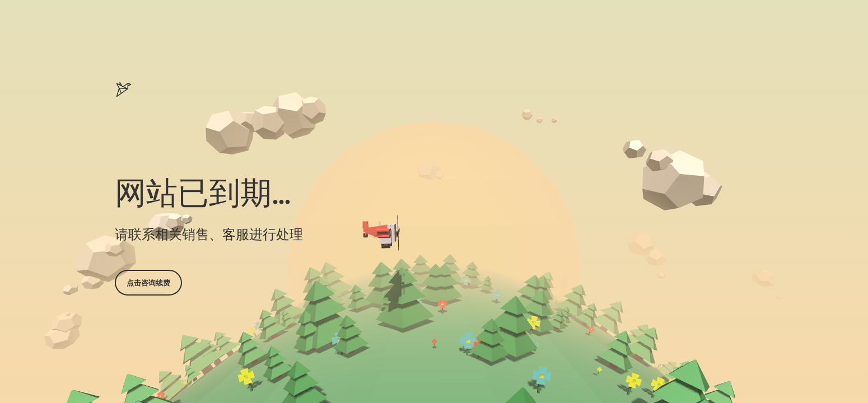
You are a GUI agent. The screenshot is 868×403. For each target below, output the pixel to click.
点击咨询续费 (148, 283)
